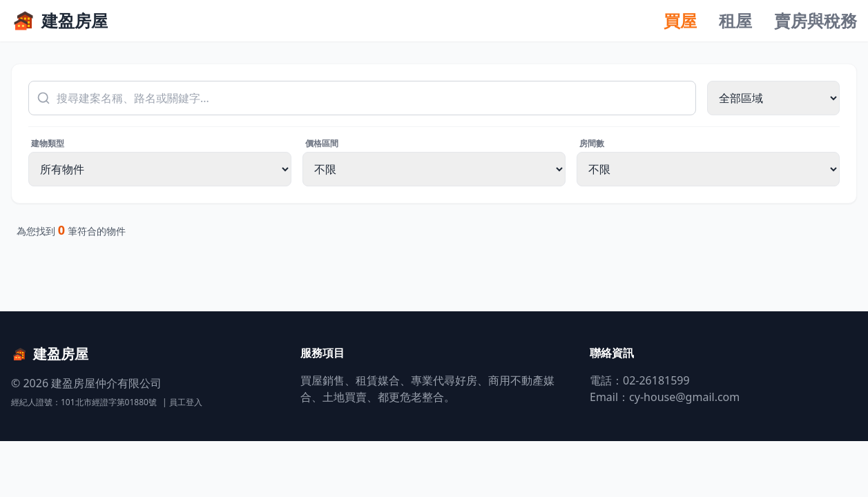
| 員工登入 (182, 402)
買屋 (680, 21)
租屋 (735, 21)
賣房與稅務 (816, 21)
